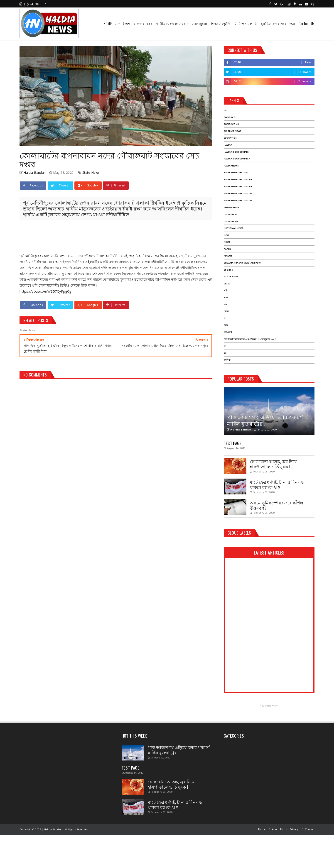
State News (91, 172)
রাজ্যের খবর (143, 24)
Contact (310, 829)
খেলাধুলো (200, 24)
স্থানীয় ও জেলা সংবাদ (172, 24)
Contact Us (307, 24)
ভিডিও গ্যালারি (245, 24)
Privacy (294, 829)
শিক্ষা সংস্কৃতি (221, 24)
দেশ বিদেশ (123, 24)
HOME (108, 24)
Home (262, 829)
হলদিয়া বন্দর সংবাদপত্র (278, 24)
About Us (278, 829)
